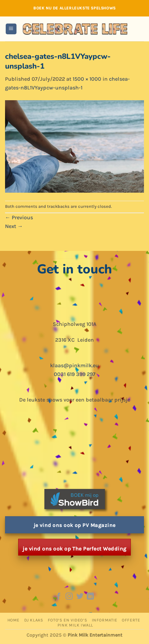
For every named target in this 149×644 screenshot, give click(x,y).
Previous (19, 217)
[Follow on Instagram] (69, 597)
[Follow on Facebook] (58, 597)
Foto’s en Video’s (67, 620)
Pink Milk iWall (75, 625)
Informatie (105, 620)
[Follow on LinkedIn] (90, 597)
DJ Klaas (34, 620)
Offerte (131, 620)
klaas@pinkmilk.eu (74, 365)
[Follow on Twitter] (80, 597)
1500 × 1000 (87, 79)
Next (14, 226)
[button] (11, 29)
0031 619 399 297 (75, 374)
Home (13, 620)
